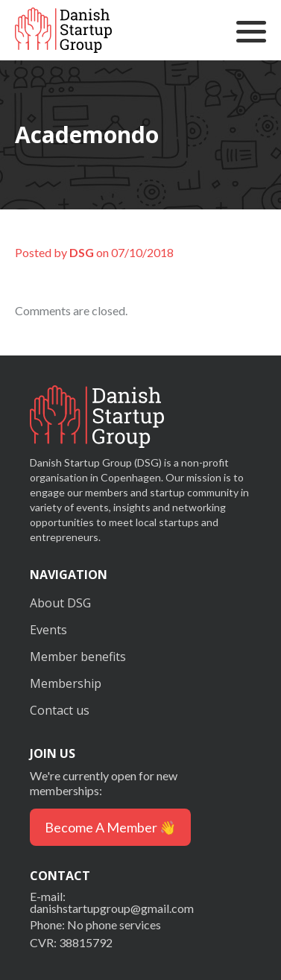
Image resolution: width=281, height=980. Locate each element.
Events (48, 630)
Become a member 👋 (110, 827)
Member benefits (78, 657)
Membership (66, 683)
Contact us (60, 710)
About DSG (60, 603)
